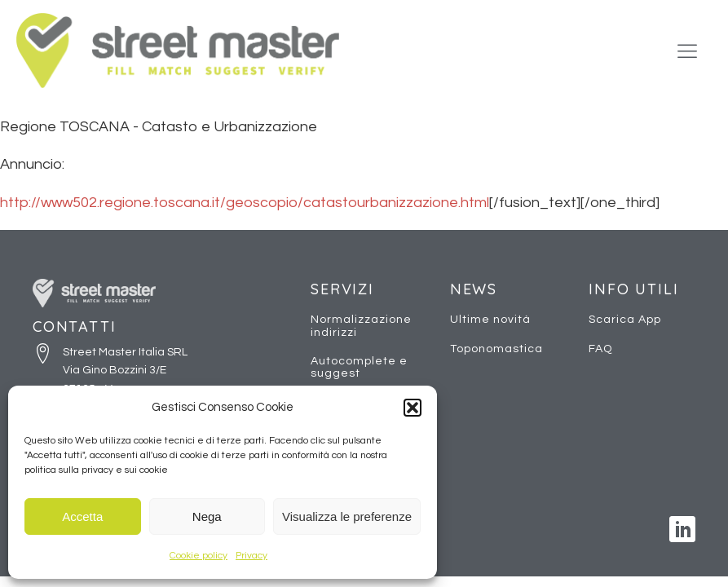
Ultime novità (490, 320)
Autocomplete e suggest (359, 367)
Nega (207, 516)
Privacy (251, 556)
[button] (413, 408)
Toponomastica (496, 349)
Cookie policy (199, 556)
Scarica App (625, 320)
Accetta (82, 516)
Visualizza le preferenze (347, 516)
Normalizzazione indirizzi (361, 326)
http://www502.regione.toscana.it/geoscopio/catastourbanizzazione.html (245, 203)
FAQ (600, 349)
